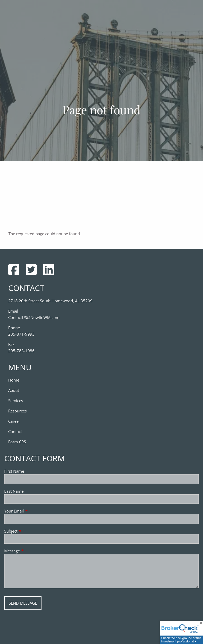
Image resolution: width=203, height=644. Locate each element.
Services (16, 401)
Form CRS (17, 442)
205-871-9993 (21, 334)
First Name (14, 471)
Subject (30, 531)
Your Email (34, 511)
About (14, 390)
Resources (17, 411)
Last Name (14, 491)
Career (14, 421)
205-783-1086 (21, 351)
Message (32, 551)
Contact (15, 431)
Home (14, 380)
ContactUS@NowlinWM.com (34, 317)
